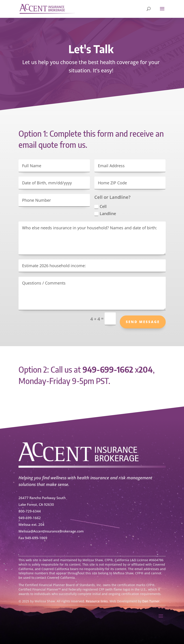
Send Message (143, 325)
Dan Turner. (151, 601)
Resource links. (97, 601)
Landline (105, 216)
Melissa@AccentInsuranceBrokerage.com (51, 531)
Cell (100, 209)
